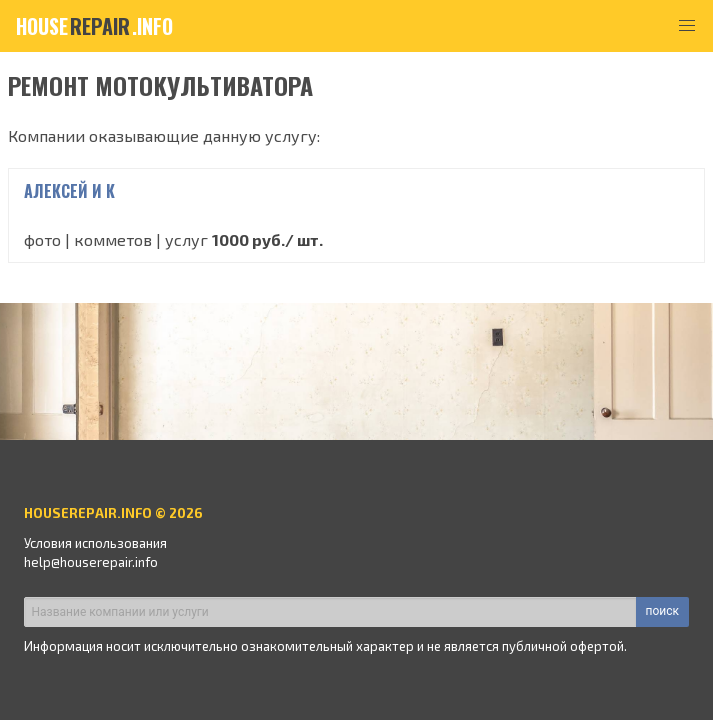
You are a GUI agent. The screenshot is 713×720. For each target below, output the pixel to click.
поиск (662, 611)
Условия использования (95, 543)
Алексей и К (69, 191)
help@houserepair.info (91, 562)
